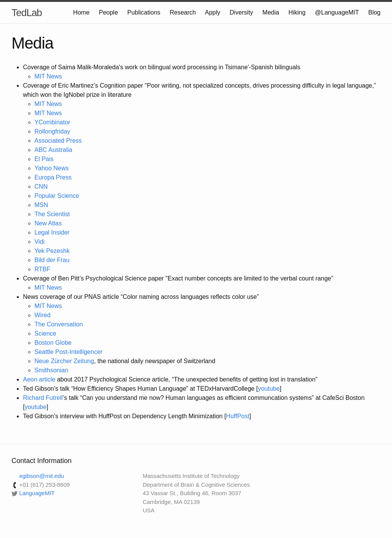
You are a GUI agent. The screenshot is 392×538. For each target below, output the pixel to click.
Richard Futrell (43, 398)
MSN (41, 205)
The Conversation (59, 324)
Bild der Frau (52, 260)
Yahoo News (52, 168)
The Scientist (52, 214)
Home (81, 12)
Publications (144, 12)
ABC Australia (53, 150)
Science (45, 333)
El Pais (44, 159)
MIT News (48, 76)
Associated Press (58, 141)
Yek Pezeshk (52, 251)
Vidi (39, 242)
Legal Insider (52, 232)
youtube (269, 389)
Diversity (241, 12)
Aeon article (39, 379)
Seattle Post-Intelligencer (69, 352)
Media (271, 12)
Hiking (297, 12)
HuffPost (238, 416)
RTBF (42, 269)
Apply (212, 12)
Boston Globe (53, 343)
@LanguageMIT (337, 12)
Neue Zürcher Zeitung (64, 361)
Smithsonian (51, 370)
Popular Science (57, 196)
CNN (41, 187)
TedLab (27, 13)
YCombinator (52, 122)
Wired (42, 315)
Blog (374, 12)
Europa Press (53, 177)
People (108, 12)
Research (183, 12)
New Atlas (48, 223)
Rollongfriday (52, 131)
